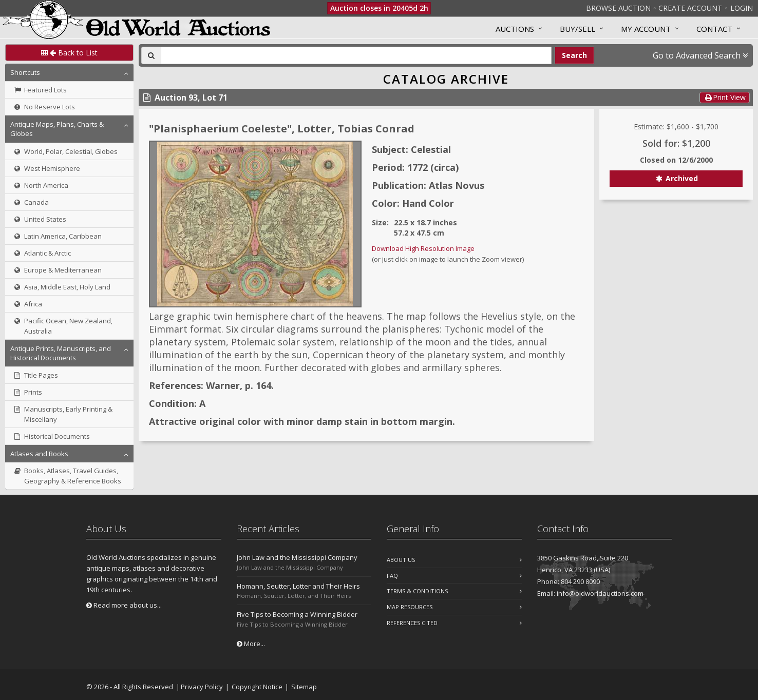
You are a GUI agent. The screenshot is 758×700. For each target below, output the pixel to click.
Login (742, 8)
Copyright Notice (257, 687)
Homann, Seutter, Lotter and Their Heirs (298, 586)
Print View (725, 97)
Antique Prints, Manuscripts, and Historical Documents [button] (61, 353)
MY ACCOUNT (646, 29)
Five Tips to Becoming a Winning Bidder (297, 614)
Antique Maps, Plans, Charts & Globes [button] (57, 129)
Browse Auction (618, 8)
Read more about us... (124, 605)
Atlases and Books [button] (39, 454)
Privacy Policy (202, 687)
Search (574, 55)
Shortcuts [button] (25, 72)
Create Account (690, 8)
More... (251, 644)
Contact (714, 29)
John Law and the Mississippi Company (297, 557)
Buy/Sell (577, 29)
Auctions (515, 29)
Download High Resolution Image (423, 248)
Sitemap (304, 687)
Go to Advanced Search (700, 55)
